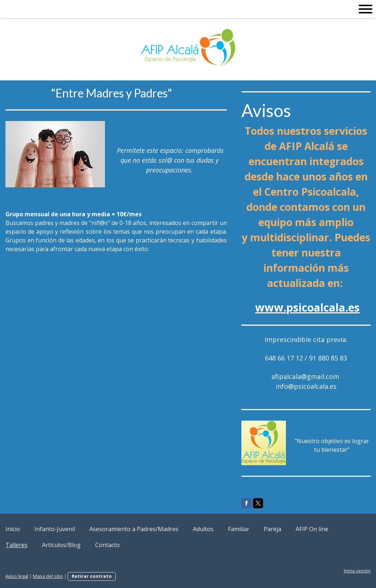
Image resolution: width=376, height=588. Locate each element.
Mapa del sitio (48, 576)
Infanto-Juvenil (55, 529)
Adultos (203, 529)
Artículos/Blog (61, 545)
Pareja (273, 529)
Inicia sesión (357, 571)
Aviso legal (17, 576)
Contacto (107, 545)
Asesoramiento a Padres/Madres (134, 529)
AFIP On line (312, 529)
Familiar (239, 529)
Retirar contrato (92, 576)
